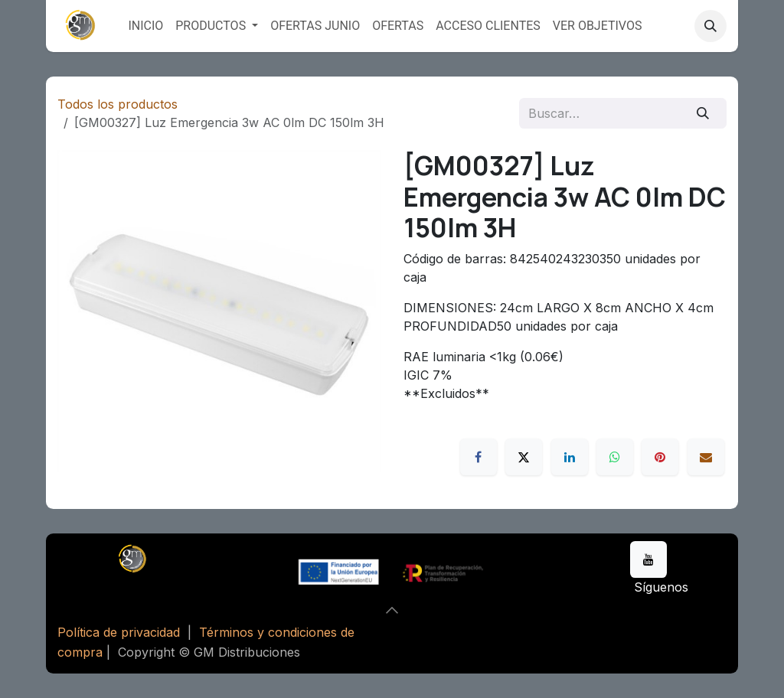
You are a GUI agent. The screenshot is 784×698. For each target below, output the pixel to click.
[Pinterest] (660, 457)
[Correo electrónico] (706, 457)
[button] (710, 26)
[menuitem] (145, 26)
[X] (524, 457)
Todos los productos (118, 104)
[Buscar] (703, 113)
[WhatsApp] (615, 457)
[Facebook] (479, 457)
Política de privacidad (119, 632)
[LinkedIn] (570, 457)
